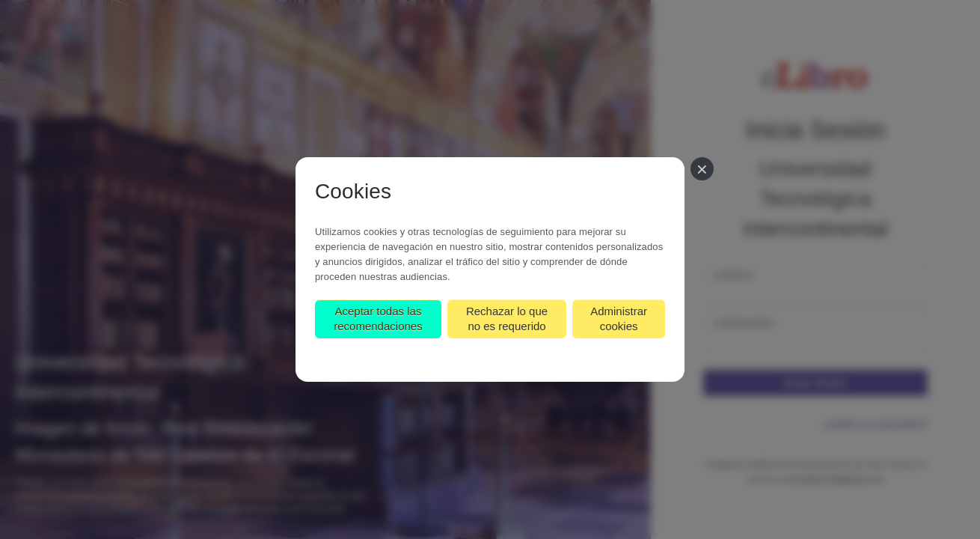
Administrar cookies (619, 319)
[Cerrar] (702, 169)
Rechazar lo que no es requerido (507, 319)
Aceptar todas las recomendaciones (378, 319)
